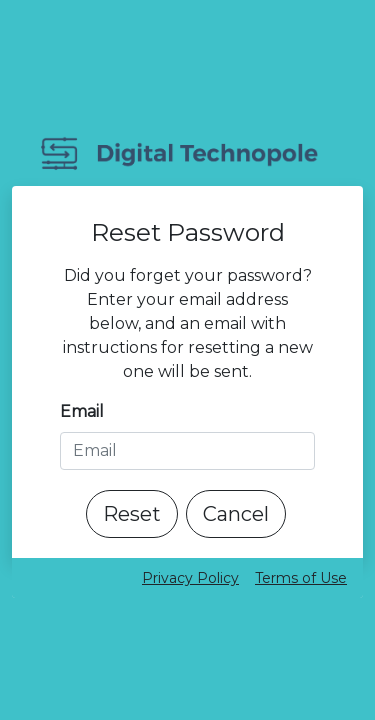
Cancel (236, 514)
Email (82, 411)
